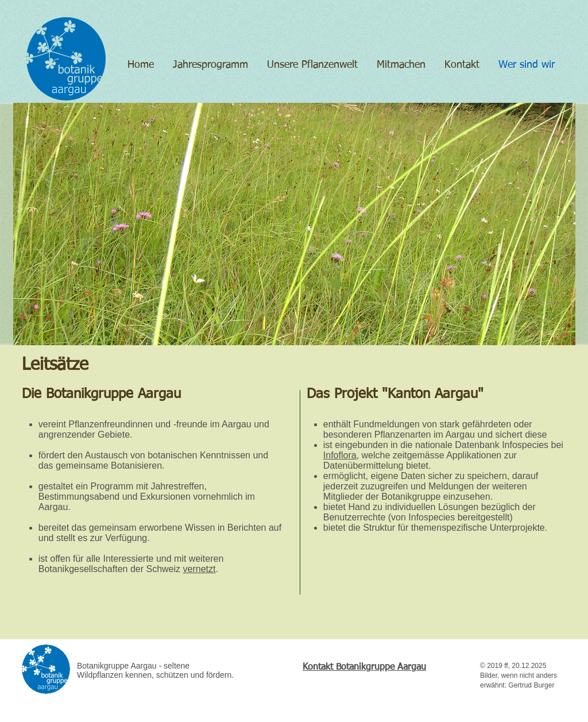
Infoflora (340, 455)
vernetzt (200, 569)
